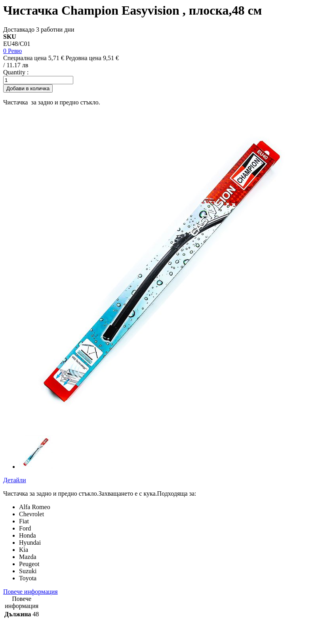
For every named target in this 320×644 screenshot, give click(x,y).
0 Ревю (12, 51)
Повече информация (30, 592)
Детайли (15, 480)
